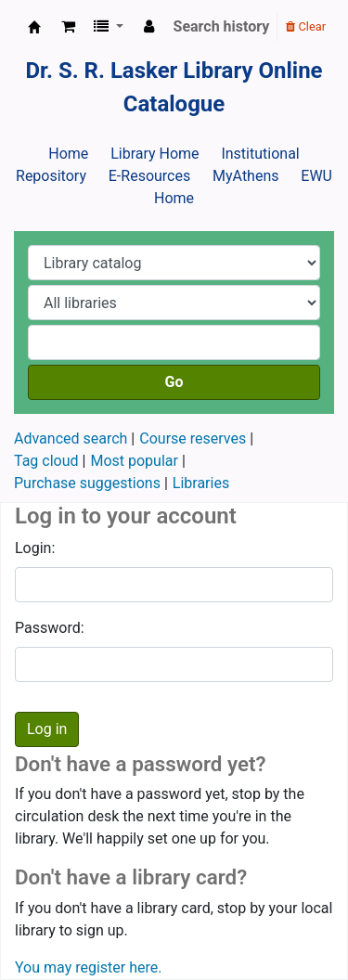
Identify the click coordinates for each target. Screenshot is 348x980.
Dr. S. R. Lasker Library (34, 27)
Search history (222, 26)
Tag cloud (46, 461)
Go (174, 382)
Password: (50, 628)
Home (68, 154)
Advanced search (71, 438)
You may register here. (88, 967)
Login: (35, 548)
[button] (68, 27)
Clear (306, 26)
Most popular (134, 461)
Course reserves (193, 438)
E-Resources (149, 176)
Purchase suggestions (87, 483)
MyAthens (245, 176)
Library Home (155, 154)
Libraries (201, 483)
